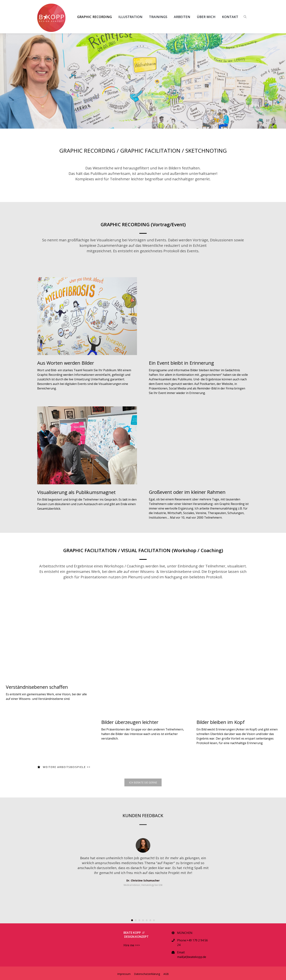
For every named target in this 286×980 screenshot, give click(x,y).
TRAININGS (158, 17)
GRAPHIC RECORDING (94, 17)
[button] (132, 920)
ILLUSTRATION (130, 17)
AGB (166, 974)
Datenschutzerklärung (147, 974)
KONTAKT (230, 17)
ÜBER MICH (206, 17)
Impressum (124, 974)
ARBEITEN (182, 17)
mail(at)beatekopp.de (192, 957)
